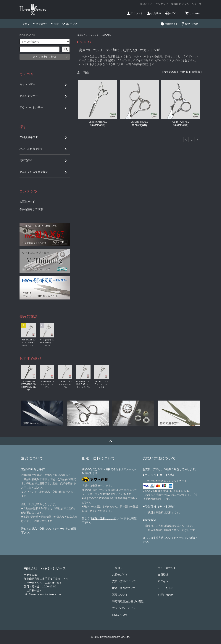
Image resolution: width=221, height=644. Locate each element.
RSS (115, 615)
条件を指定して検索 (45, 57)
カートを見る (166, 588)
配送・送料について (104, 518)
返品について (120, 595)
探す (54, 24)
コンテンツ (69, 24)
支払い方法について (124, 581)
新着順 (196, 72)
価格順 (184, 72)
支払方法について (164, 538)
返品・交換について (43, 529)
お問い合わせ (189, 24)
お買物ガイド (169, 24)
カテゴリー (40, 24)
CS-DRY (107, 35)
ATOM (123, 615)
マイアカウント (167, 568)
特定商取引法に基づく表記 (128, 601)
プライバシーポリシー (125, 608)
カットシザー (94, 35)
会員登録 (154, 13)
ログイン (172, 13)
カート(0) (192, 13)
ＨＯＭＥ (25, 24)
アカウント (135, 13)
